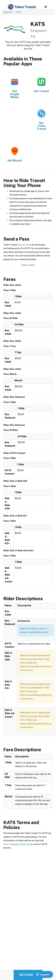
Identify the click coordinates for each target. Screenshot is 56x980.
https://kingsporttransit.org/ (17, 844)
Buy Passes (28, 975)
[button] (46, 7)
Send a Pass (23, 245)
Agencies (8, 12)
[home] (22, 7)
